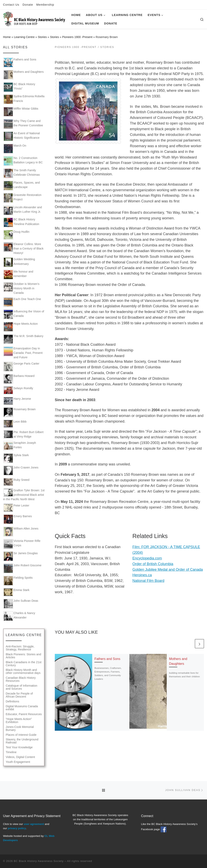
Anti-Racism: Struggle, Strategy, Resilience (20, 648)
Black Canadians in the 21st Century (24, 664)
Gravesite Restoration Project (22, 198)
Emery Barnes (17, 519)
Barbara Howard (19, 379)
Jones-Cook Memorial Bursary (20, 728)
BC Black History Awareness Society (39, 861)
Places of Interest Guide (21, 735)
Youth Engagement (18, 762)
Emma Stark (16, 592)
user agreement (34, 824)
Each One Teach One (22, 302)
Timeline (11, 752)
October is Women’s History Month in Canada (21, 288)
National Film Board (148, 581)
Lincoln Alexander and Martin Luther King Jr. (23, 210)
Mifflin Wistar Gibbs (21, 112)
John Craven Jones (21, 470)
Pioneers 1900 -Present (77, 37)
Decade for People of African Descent (19, 695)
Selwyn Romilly (18, 390)
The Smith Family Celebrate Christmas (22, 173)
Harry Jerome (17, 401)
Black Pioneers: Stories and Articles (23, 656)
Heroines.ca (142, 575)
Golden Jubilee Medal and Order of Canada (168, 570)
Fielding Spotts (18, 581)
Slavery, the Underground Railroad (22, 741)
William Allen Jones (21, 532)
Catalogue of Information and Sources (21, 687)
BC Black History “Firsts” (19, 87)
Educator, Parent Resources (24, 714)
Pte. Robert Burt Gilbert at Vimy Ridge (23, 434)
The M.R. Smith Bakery (23, 339)
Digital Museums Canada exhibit (22, 708)
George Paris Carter (21, 367)
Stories (42, 37)
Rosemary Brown (19, 412)
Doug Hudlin (16, 235)
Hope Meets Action (21, 327)
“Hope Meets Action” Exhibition (19, 721)
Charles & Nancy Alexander (19, 616)
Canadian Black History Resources (21, 679)
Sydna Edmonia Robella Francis (24, 99)
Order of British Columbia (153, 564)
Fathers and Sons (107, 659)
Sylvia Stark (16, 458)
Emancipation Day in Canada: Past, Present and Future (23, 353)
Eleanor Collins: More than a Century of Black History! (23, 248)
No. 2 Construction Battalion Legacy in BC (23, 161)
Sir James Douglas (21, 556)
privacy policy (17, 828)
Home (7, 37)
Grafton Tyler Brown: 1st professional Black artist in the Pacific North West (24, 495)
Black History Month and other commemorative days (23, 671)
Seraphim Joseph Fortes (20, 446)
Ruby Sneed (16, 482)
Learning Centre (24, 37)
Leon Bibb (15, 424)
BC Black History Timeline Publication (21, 222)
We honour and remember (18, 275)
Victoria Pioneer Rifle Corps (22, 544)
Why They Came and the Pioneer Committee (23, 124)
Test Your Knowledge (19, 747)
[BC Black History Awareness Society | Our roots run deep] (34, 19)
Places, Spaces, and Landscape (22, 186)
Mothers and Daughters (23, 75)
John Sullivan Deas (21, 604)
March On (15, 149)
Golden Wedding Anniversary (19, 262)
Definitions (12, 701)
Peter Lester (16, 508)
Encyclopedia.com (147, 558)
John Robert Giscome (22, 568)
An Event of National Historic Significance (22, 136)
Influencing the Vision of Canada (24, 314)
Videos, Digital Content (20, 757)
